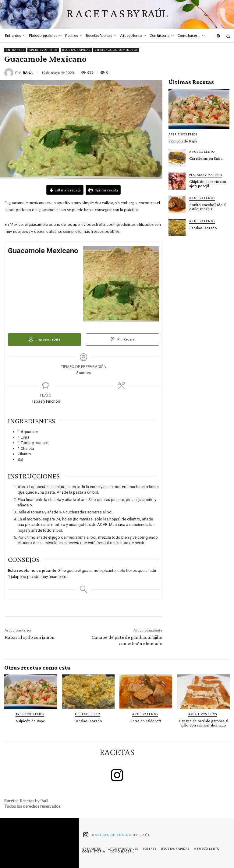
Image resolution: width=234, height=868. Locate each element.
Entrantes (15, 50)
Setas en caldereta (146, 721)
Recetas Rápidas (76, 50)
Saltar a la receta (65, 190)
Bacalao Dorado (203, 228)
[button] (228, 36)
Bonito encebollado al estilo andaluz (208, 207)
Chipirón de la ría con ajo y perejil (208, 184)
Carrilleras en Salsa (206, 158)
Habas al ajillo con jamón (30, 637)
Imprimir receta (103, 190)
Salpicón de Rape (183, 141)
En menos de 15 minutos (116, 50)
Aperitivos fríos (43, 50)
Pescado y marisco (206, 175)
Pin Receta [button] (122, 339)
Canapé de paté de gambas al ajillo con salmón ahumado (204, 723)
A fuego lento (202, 152)
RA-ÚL (28, 73)
